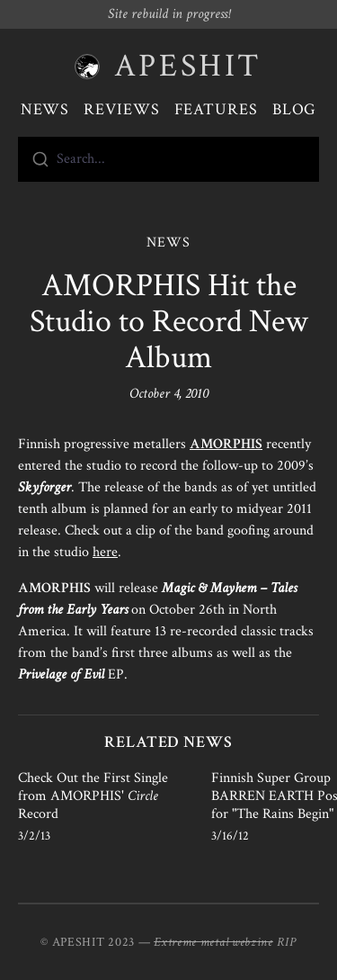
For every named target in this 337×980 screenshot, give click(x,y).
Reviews (121, 109)
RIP (287, 942)
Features (216, 109)
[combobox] (168, 159)
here (105, 552)
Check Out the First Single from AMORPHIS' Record (93, 796)
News (45, 109)
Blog (295, 109)
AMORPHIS (226, 444)
